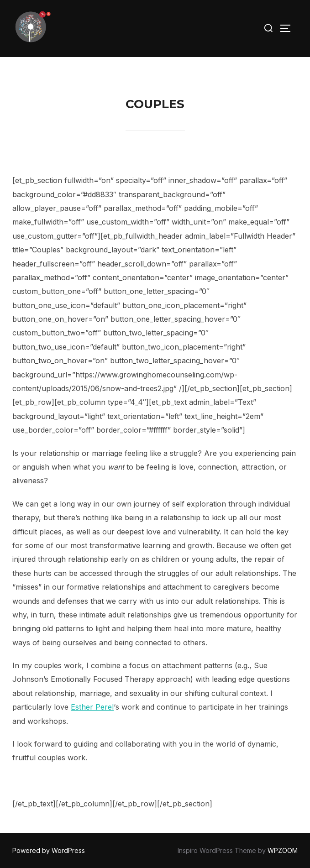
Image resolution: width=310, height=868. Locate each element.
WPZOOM (283, 850)
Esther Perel (92, 707)
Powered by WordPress (49, 850)
